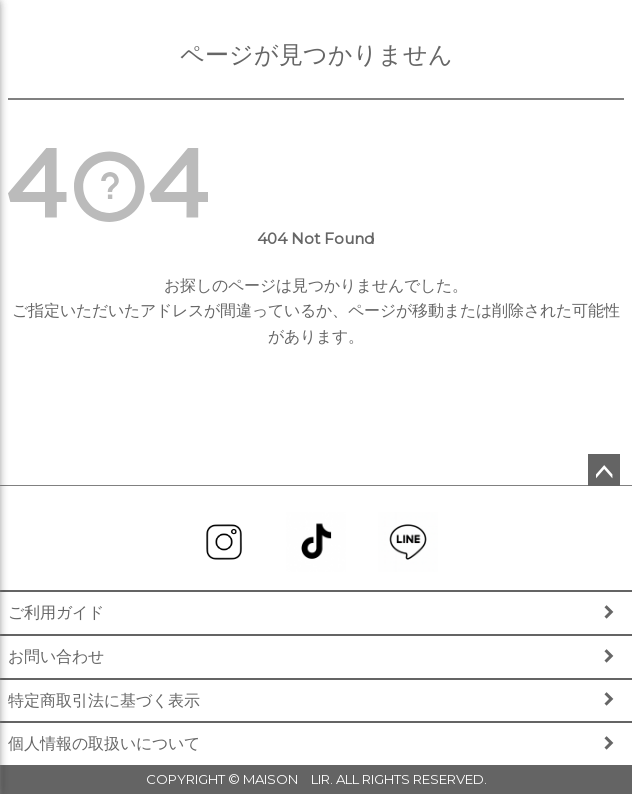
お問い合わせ (56, 656)
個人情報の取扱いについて (104, 743)
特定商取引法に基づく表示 (104, 700)
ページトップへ (604, 470)
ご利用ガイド (56, 612)
